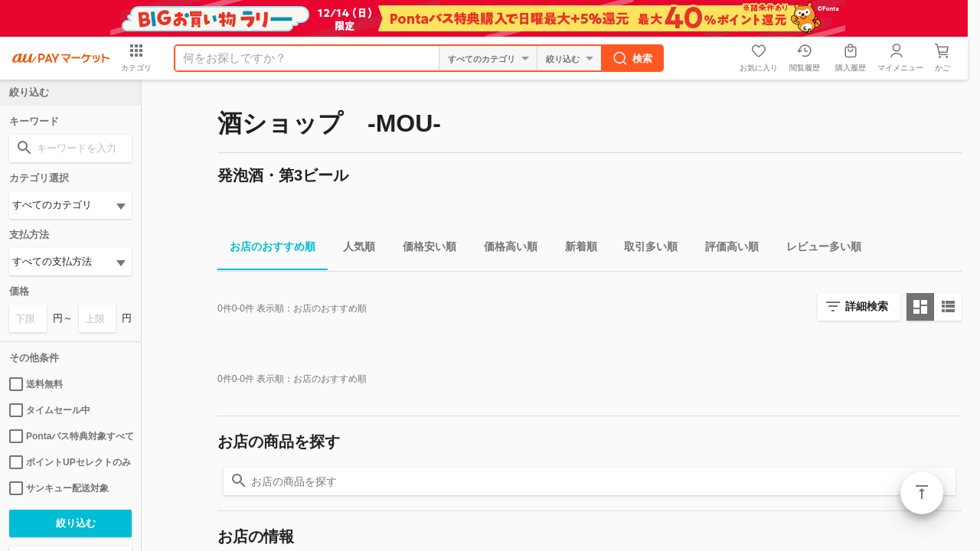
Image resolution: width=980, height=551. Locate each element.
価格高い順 (505, 249)
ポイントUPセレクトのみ (70, 462)
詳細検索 (867, 306)
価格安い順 (423, 249)
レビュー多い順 (818, 249)
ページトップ (922, 493)
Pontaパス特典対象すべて (70, 436)
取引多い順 (645, 249)
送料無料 (36, 384)
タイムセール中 (50, 410)
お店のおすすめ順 (266, 249)
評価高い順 (726, 249)
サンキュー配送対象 (59, 488)
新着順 (575, 249)
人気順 (353, 249)
